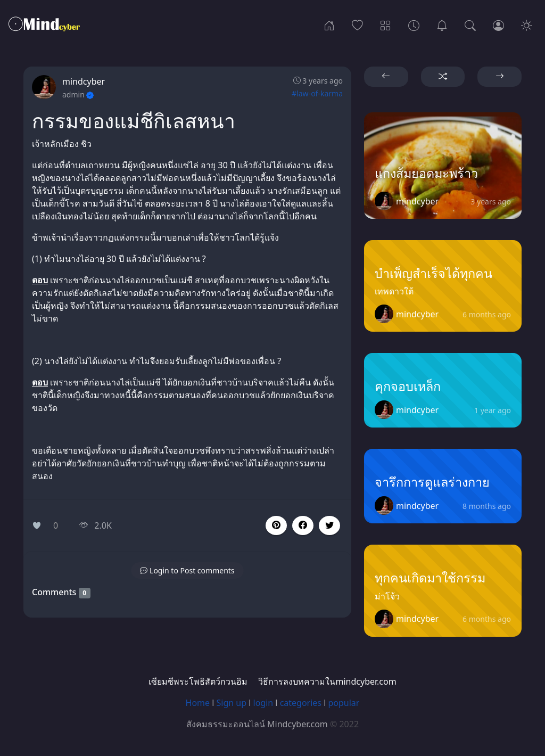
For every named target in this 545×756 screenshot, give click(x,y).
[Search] (470, 24)
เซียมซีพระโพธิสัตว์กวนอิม (198, 681)
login (263, 703)
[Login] (498, 24)
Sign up (232, 703)
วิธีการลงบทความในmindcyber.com (327, 681)
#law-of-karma (317, 93)
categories (301, 703)
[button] (303, 525)
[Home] (329, 24)
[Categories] (386, 24)
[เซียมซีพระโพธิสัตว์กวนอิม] (442, 24)
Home (198, 703)
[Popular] (357, 24)
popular (344, 703)
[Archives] (414, 24)
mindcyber (84, 81)
